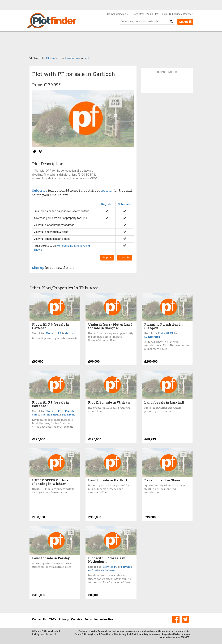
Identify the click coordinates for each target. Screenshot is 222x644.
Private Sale (73, 58)
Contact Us (39, 619)
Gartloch (88, 58)
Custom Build (49, 415)
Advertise (107, 619)
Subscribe (175, 14)
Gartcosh (71, 333)
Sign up (38, 268)
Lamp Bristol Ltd (48, 634)
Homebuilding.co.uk (118, 14)
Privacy (64, 619)
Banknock (68, 415)
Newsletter (138, 14)
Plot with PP (54, 58)
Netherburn (108, 570)
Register (188, 14)
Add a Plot (152, 14)
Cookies (77, 619)
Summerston (152, 337)
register (107, 190)
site (187, 631)
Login (164, 14)
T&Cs (53, 619)
